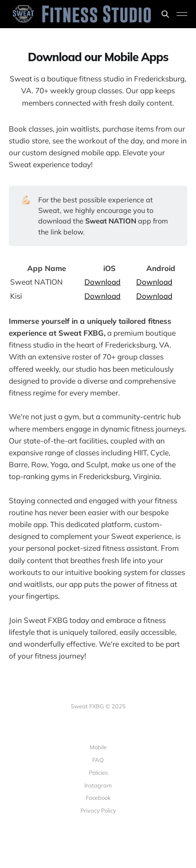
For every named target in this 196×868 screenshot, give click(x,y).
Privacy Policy (98, 810)
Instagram (98, 785)
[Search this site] (165, 14)
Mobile (98, 747)
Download (102, 282)
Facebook (98, 798)
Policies (98, 773)
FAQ (98, 760)
